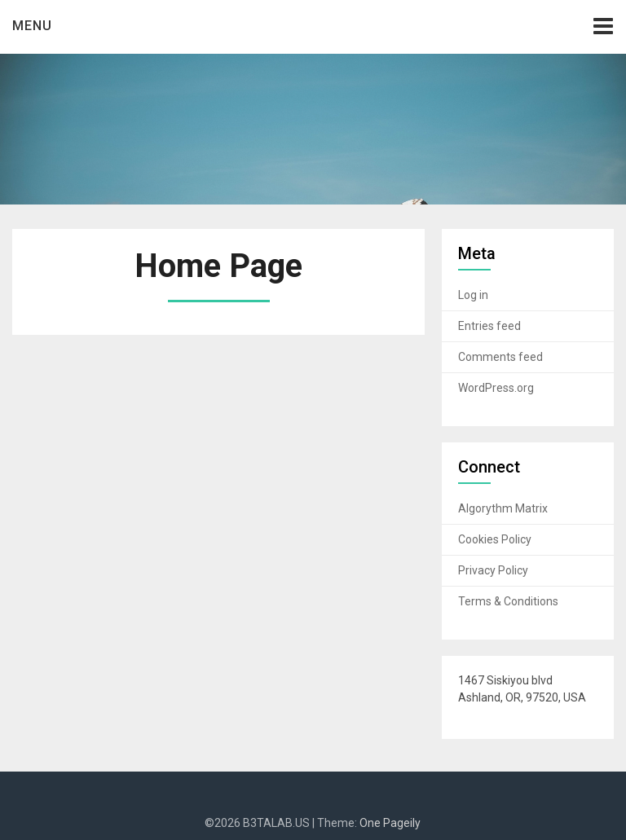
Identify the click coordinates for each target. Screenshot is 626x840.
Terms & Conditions (508, 601)
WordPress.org (496, 388)
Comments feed (500, 357)
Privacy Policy (493, 570)
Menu (32, 26)
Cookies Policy (495, 539)
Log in (473, 295)
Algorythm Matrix (503, 508)
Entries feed (489, 326)
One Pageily (390, 823)
